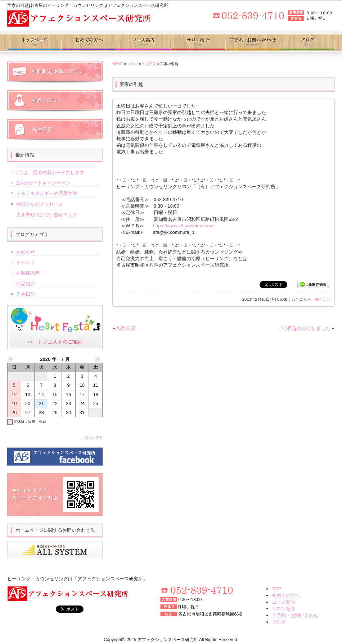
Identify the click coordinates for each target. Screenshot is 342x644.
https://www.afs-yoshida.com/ (183, 226)
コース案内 (143, 42)
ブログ (307, 42)
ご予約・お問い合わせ (252, 42)
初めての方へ (89, 42)
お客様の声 (28, 273)
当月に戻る (94, 438)
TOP (277, 589)
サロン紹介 (197, 42)
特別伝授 (126, 328)
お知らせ (26, 252)
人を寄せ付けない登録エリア (47, 215)
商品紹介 (26, 284)
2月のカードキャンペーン (43, 183)
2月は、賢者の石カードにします (50, 173)
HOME (118, 64)
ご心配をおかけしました (304, 328)
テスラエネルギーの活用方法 (47, 193)
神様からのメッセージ (40, 204)
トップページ (34, 42)
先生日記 (149, 64)
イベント (26, 262)
